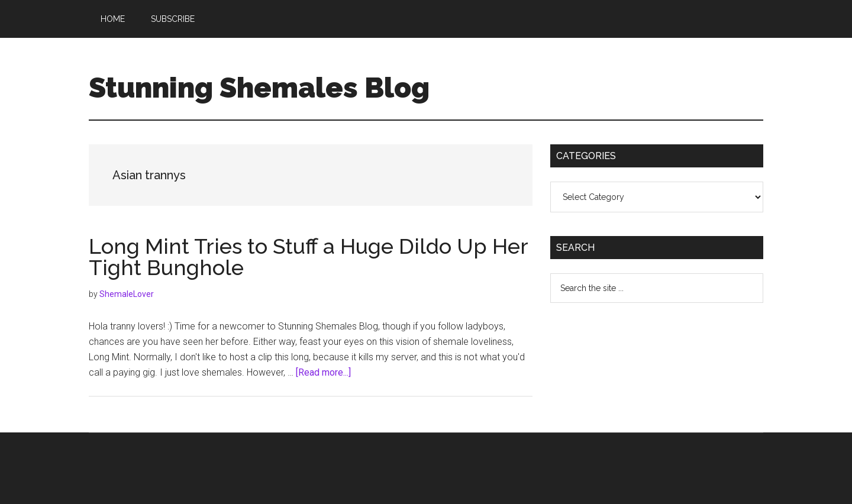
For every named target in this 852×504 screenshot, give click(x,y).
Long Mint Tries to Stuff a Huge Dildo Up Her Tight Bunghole (308, 257)
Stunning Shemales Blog (259, 88)
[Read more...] (323, 372)
